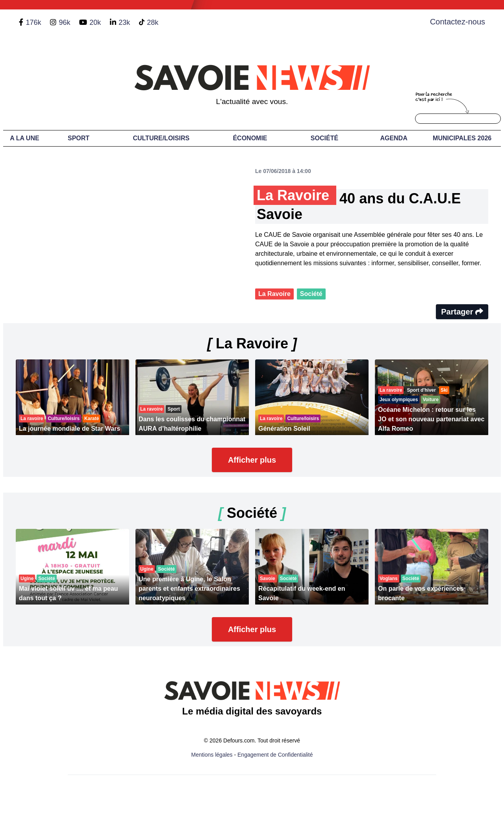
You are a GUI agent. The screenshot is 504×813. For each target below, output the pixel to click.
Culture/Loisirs (161, 138)
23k (124, 22)
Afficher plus (252, 460)
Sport (79, 138)
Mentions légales (212, 755)
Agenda (394, 138)
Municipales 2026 (462, 138)
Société (324, 138)
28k (153, 22)
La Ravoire (274, 294)
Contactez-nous (458, 22)
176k (33, 22)
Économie (250, 138)
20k (95, 22)
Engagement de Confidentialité (275, 755)
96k (64, 22)
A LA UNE (24, 138)
